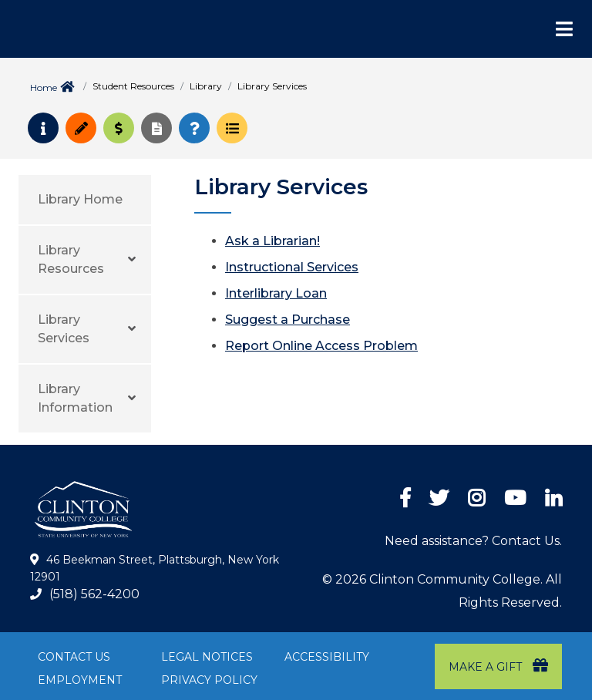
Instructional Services (292, 267)
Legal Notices (207, 657)
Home (44, 87)
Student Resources (133, 86)
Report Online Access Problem (321, 346)
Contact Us (74, 657)
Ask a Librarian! (272, 241)
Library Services (64, 329)
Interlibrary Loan (276, 293)
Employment (80, 680)
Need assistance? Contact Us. (473, 541)
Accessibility (327, 657)
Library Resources (71, 259)
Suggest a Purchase (288, 320)
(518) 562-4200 (94, 594)
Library (206, 86)
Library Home (80, 199)
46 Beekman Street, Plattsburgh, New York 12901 (155, 568)
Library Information (75, 398)
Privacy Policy (209, 680)
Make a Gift (498, 666)
